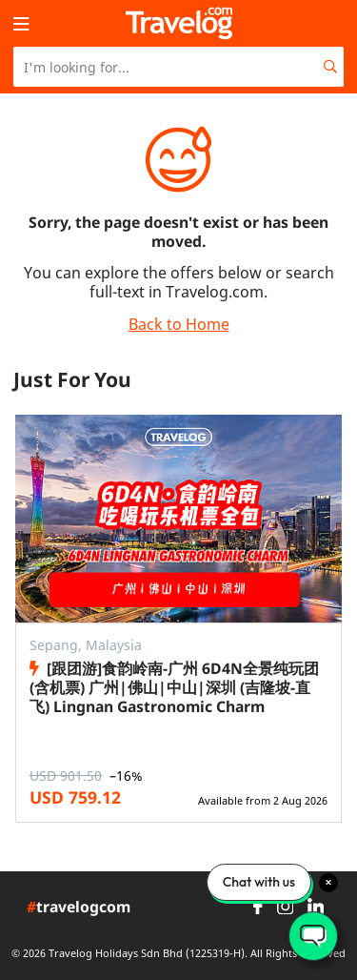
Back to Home (179, 324)
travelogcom (79, 908)
